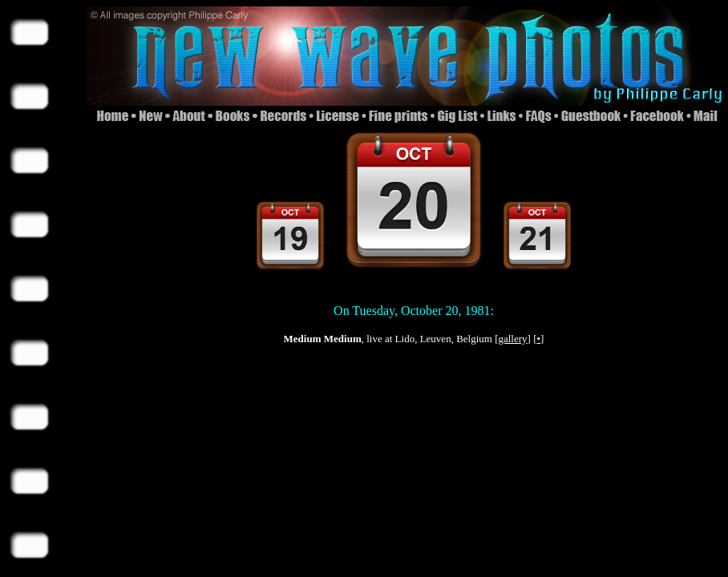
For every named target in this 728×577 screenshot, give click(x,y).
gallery (512, 339)
